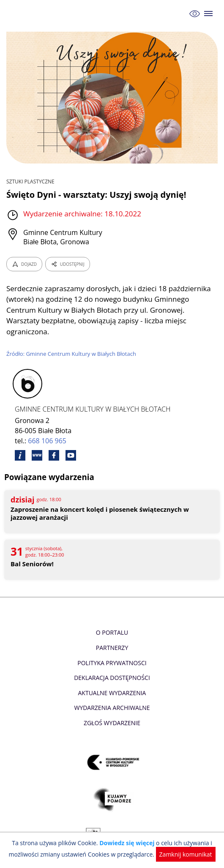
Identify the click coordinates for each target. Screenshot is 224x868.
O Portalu (112, 632)
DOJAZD (24, 264)
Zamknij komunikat (186, 854)
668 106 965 (47, 441)
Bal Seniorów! (32, 564)
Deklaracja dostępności (112, 678)
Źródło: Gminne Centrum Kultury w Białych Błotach (71, 354)
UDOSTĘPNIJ (68, 264)
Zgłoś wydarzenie (112, 723)
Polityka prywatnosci (112, 663)
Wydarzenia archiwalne (112, 708)
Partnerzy (112, 648)
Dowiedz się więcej (127, 843)
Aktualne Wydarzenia (112, 693)
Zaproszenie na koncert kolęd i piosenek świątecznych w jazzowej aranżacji (100, 514)
